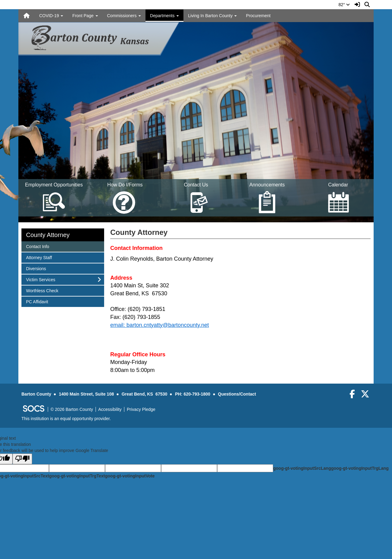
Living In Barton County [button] (212, 16)
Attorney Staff (39, 257)
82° (344, 5)
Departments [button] (164, 16)
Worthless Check (42, 290)
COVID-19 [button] (51, 16)
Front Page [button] (85, 16)
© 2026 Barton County (72, 409)
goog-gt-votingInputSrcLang (302, 468)
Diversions (36, 268)
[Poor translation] (22, 459)
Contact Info (38, 246)
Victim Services (40, 279)
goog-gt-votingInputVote (130, 476)
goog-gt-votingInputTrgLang (360, 468)
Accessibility (110, 409)
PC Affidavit (37, 301)
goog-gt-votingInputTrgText (77, 476)
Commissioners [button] (124, 16)
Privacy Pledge (141, 409)
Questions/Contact (237, 394)
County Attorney (48, 235)
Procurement (258, 16)
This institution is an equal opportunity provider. (66, 419)
